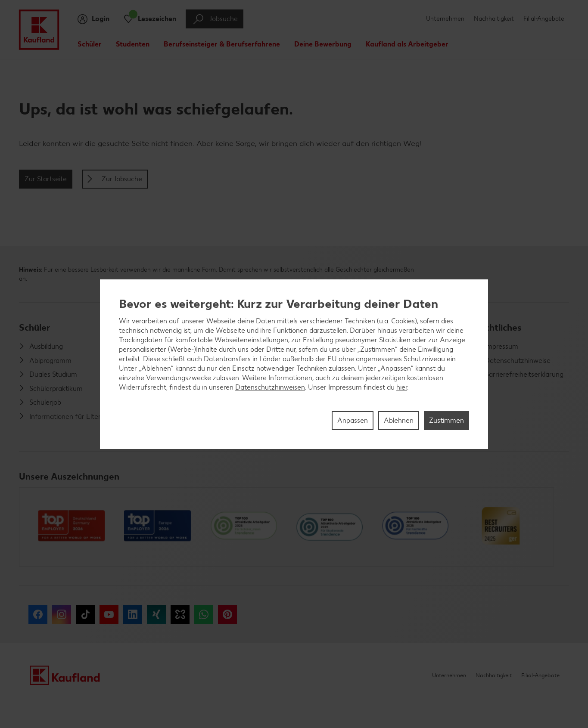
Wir (124, 321)
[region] (294, 364)
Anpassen (353, 420)
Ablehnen (399, 420)
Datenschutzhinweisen (270, 387)
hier (402, 387)
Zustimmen (446, 420)
